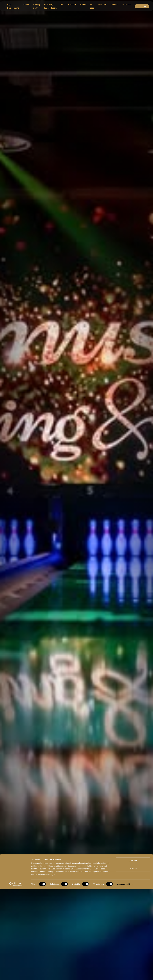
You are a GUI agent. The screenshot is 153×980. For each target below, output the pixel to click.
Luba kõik (133, 952)
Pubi (62, 4)
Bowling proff (37, 6)
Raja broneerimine (13, 6)
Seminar (114, 4)
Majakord (102, 4)
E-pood (92, 6)
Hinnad (83, 4)
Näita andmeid (123, 975)
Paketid (26, 4)
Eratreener (126, 4)
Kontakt (142, 6)
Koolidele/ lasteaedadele (50, 6)
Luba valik (133, 960)
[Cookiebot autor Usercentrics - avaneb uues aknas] (15, 975)
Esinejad (72, 4)
